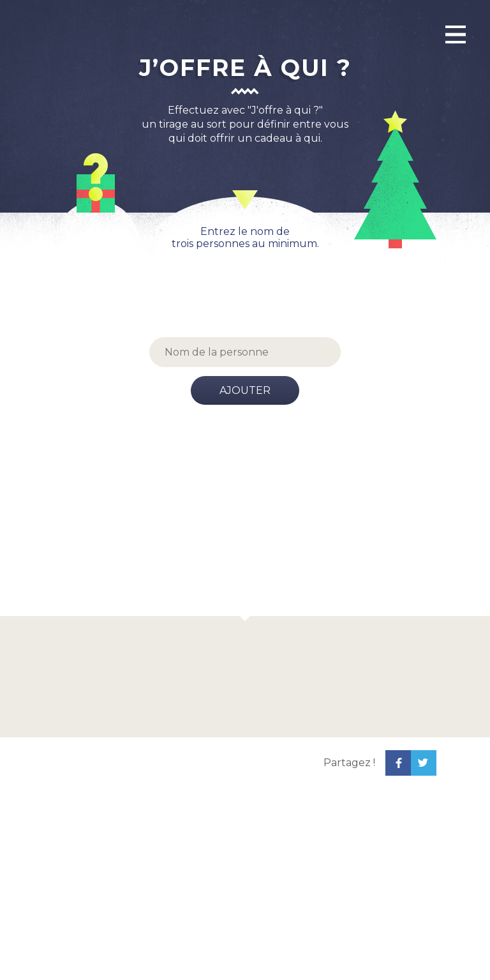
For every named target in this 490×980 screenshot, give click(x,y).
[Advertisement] (245, 520)
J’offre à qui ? (245, 68)
